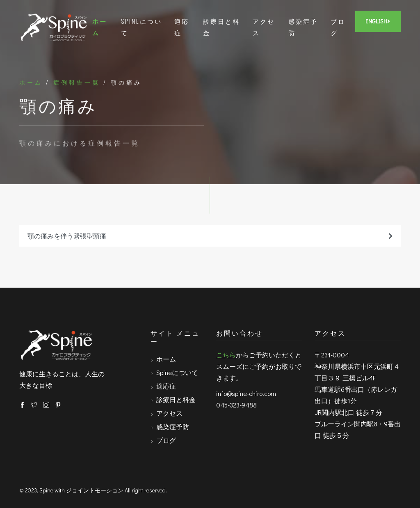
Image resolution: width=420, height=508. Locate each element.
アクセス (264, 27)
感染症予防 (303, 27)
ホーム (100, 27)
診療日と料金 (221, 27)
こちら (226, 355)
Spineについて (142, 27)
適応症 (182, 27)
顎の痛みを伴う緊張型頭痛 (210, 236)
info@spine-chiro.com (246, 393)
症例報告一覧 (77, 83)
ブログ (338, 27)
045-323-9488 (236, 405)
